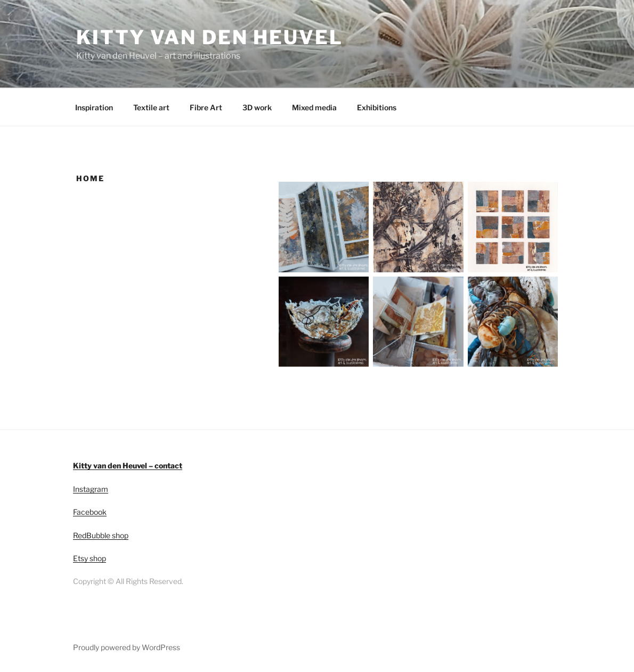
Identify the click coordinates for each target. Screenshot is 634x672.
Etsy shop (90, 558)
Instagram (91, 489)
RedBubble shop (101, 535)
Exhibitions (377, 107)
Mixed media (314, 107)
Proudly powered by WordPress (127, 647)
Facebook (90, 512)
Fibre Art (206, 107)
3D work (257, 107)
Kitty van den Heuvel (210, 37)
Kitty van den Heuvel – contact (128, 465)
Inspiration (94, 107)
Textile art (151, 107)
